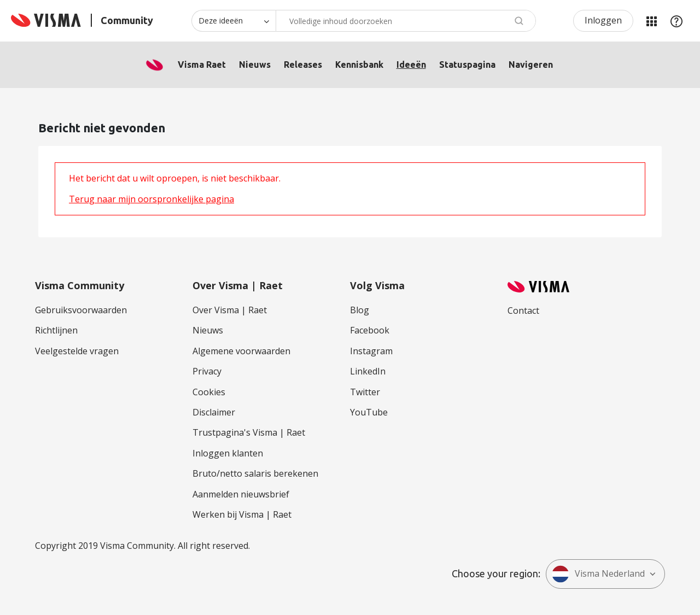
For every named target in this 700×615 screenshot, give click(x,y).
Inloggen (603, 20)
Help (676, 21)
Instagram (371, 351)
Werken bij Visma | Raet (242, 514)
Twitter (365, 392)
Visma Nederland (598, 574)
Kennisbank (359, 65)
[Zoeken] (406, 21)
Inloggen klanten (228, 453)
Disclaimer (214, 412)
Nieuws (255, 65)
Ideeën (411, 65)
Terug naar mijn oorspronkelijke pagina (151, 199)
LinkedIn (368, 371)
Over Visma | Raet (230, 310)
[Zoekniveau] (234, 21)
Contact (523, 311)
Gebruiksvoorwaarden (81, 310)
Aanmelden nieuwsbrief (241, 494)
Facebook (370, 330)
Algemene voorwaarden (241, 351)
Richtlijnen (56, 330)
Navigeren (531, 65)
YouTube (369, 412)
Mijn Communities (651, 21)
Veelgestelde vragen (77, 351)
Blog (360, 310)
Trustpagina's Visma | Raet (249, 432)
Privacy (207, 371)
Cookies (209, 392)
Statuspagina (467, 65)
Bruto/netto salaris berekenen (255, 473)
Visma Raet (202, 65)
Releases (303, 65)
